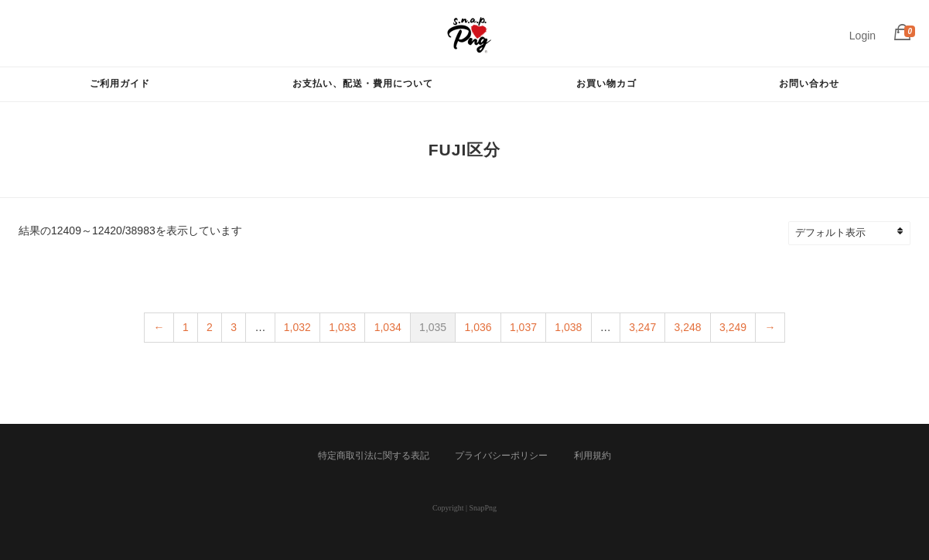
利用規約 (593, 456)
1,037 (523, 327)
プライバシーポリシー (501, 456)
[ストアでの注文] (856, 233)
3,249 (733, 327)
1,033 (342, 327)
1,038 (568, 327)
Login (862, 36)
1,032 (297, 327)
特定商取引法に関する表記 (374, 456)
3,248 (688, 327)
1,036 (478, 327)
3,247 (642, 327)
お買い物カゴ (606, 83)
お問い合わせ (809, 83)
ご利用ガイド (120, 83)
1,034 (388, 327)
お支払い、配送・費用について (363, 83)
